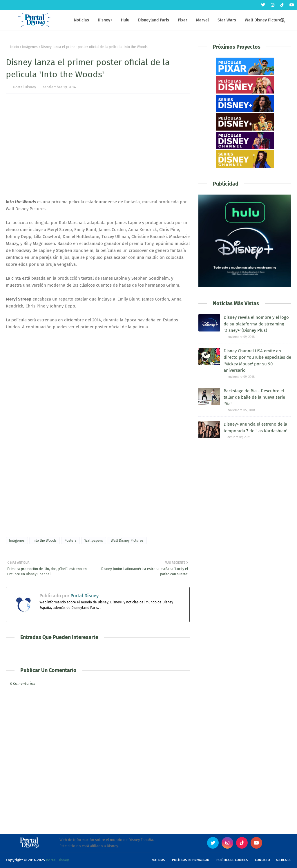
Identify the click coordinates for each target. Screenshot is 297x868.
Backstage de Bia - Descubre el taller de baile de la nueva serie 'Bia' (254, 397)
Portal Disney (25, 87)
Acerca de (284, 860)
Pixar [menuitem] (183, 20)
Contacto (262, 860)
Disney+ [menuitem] (105, 20)
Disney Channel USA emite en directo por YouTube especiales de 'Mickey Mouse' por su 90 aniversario (257, 361)
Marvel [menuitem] (202, 20)
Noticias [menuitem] (82, 20)
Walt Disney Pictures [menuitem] (264, 20)
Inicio (15, 47)
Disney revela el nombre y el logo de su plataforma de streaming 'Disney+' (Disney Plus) (256, 324)
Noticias (158, 860)
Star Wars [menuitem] (227, 20)
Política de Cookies (232, 860)
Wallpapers (94, 541)
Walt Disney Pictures (127, 541)
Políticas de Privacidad (191, 860)
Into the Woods (45, 541)
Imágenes (30, 47)
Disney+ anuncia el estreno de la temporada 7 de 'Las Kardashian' (255, 427)
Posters (70, 541)
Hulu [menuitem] (125, 20)
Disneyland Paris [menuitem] (154, 20)
